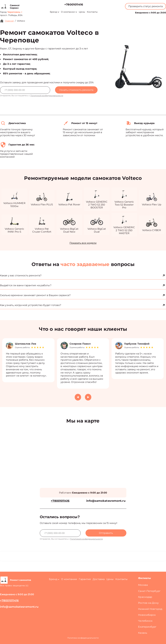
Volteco (21, 21)
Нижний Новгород (150, 609)
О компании (69, 12)
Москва (143, 585)
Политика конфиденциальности (83, 638)
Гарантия (85, 579)
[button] (78, 397)
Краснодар (145, 597)
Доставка (99, 579)
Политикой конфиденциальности (47, 96)
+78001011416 (74, 5)
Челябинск (145, 621)
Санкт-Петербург (149, 591)
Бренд (54, 12)
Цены (82, 12)
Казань (143, 633)
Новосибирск (147, 615)
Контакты (92, 12)
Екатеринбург (147, 627)
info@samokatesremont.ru (106, 501)
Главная (9, 21)
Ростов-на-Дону (148, 603)
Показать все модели (83, 243)
